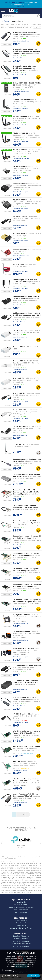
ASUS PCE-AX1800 (20, 116)
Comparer (7, 44)
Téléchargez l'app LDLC (15, 2)
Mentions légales (21, 912)
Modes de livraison (21, 939)
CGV (16, 905)
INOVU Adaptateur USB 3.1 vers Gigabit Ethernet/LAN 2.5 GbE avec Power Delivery (26, 51)
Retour (7, 21)
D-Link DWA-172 (19, 445)
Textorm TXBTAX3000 (21, 100)
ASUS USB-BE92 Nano (21, 200)
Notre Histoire (21, 902)
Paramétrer (10, 976)
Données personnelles (17, 907)
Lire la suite (37, 28)
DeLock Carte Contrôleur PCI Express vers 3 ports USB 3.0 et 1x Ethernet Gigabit (26, 492)
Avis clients (23, 905)
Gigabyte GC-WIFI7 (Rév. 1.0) (24, 648)
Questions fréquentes (21, 936)
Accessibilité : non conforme (21, 928)
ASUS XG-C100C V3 (20, 249)
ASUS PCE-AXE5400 (20, 133)
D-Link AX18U (18, 361)
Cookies (31, 907)
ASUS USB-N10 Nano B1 (22, 234)
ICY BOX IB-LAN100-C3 (21, 714)
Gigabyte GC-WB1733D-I (22, 615)
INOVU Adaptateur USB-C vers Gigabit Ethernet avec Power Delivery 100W (25, 68)
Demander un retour (21, 946)
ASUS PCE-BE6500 (20, 150)
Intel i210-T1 (17, 762)
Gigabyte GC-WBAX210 (22, 631)
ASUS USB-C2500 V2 (21, 217)
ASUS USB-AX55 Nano (21, 183)
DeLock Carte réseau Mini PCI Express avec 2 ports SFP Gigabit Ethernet (26, 507)
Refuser (8, 970)
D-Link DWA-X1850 (20, 426)
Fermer (21, 7)
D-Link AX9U (18, 378)
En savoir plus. (28, 966)
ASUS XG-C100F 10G (20, 265)
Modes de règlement (21, 941)
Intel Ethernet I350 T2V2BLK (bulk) (26, 746)
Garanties (15, 944)
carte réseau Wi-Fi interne (30, 28)
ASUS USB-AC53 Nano (21, 166)
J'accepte (33, 976)
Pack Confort (26, 944)
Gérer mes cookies (21, 910)
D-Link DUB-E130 (19, 410)
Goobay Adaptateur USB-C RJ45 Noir (27, 665)
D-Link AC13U (18, 330)
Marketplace (21, 925)
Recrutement (21, 923)
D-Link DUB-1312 (19, 393)
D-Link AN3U (18, 347)
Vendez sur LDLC (21, 920)
